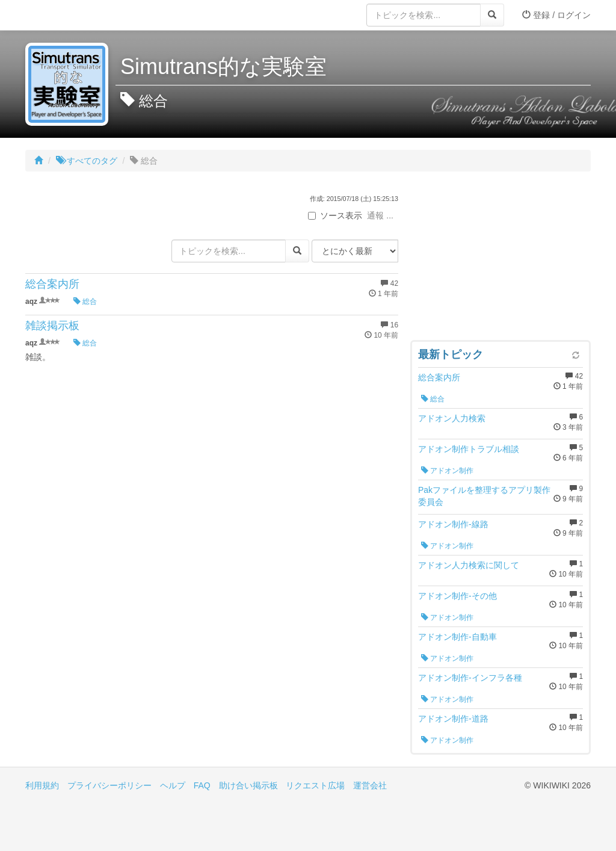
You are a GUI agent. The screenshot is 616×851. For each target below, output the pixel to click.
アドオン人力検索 (452, 418)
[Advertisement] (500, 259)
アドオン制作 (447, 471)
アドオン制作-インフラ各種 (470, 678)
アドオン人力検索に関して (469, 565)
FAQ (202, 785)
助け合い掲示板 (248, 785)
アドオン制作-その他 (457, 596)
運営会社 (370, 785)
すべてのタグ (87, 161)
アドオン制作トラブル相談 (469, 449)
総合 (85, 302)
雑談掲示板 (52, 326)
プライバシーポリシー (109, 785)
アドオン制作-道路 (453, 719)
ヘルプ (173, 785)
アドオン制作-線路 (453, 524)
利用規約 (42, 785)
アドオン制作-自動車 (457, 637)
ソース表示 (335, 215)
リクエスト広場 (315, 785)
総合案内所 (52, 284)
